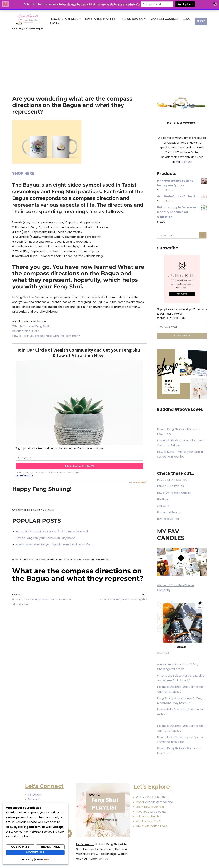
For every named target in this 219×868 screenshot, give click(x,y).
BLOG (187, 19)
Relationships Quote (26, 331)
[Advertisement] (109, 59)
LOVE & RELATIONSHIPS (172, 480)
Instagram (35, 795)
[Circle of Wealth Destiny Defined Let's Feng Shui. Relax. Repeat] (28, 21)
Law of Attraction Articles (174, 493)
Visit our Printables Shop (152, 797)
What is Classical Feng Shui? (31, 326)
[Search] (178, 235)
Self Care (163, 506)
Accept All (35, 852)
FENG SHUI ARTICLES (170, 486)
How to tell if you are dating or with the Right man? (46, 336)
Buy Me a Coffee (168, 519)
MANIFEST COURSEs (164, 19)
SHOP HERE (24, 173)
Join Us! (187, 162)
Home (16, 560)
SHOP (201, 21)
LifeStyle (163, 499)
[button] (80, 19)
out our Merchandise (159, 802)
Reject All (50, 847)
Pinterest (34, 799)
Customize (20, 847)
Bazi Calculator (157, 812)
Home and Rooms (169, 512)
